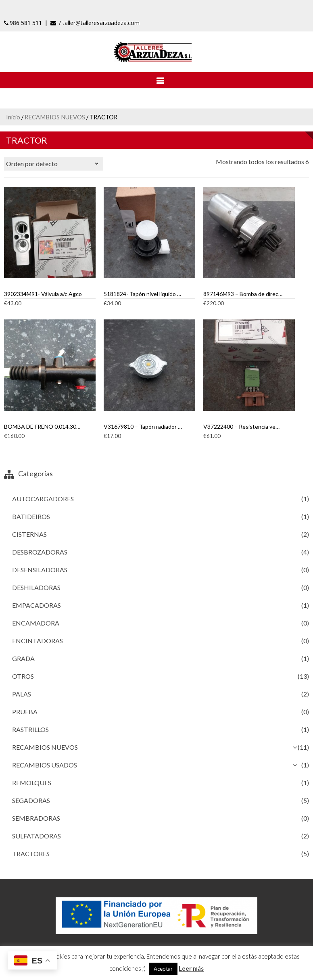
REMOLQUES (32, 783)
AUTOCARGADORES (43, 499)
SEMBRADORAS (36, 818)
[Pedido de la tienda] (54, 164)
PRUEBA (25, 712)
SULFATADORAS (37, 836)
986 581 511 (23, 23)
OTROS (23, 676)
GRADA (23, 658)
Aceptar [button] (163, 969)
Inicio (13, 117)
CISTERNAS (29, 534)
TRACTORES (31, 854)
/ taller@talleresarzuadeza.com (95, 23)
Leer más (191, 968)
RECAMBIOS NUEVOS (55, 117)
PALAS (22, 694)
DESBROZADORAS (40, 552)
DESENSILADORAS (40, 570)
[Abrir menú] (156, 80)
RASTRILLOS (30, 729)
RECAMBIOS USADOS (45, 765)
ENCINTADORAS (38, 641)
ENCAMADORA (36, 623)
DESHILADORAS (36, 587)
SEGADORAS (31, 800)
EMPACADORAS (37, 605)
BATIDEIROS (31, 516)
